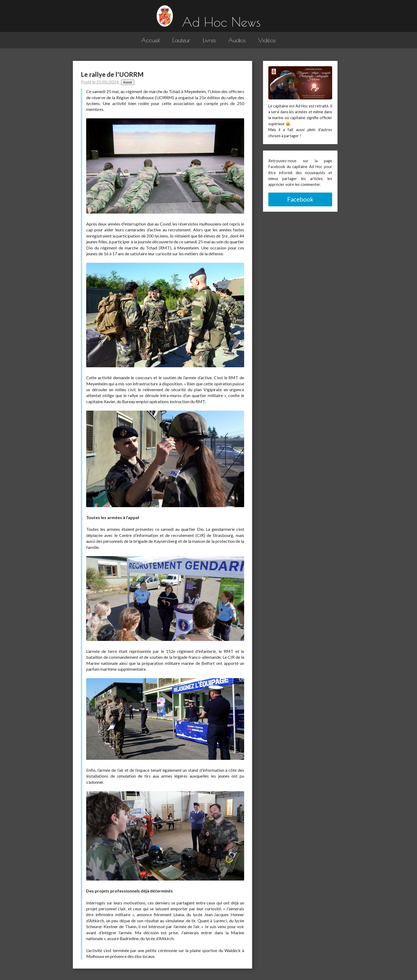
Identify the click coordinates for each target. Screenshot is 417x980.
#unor (128, 82)
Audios (237, 40)
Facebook (300, 199)
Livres (209, 40)
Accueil (151, 40)
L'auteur (181, 40)
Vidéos (267, 40)
